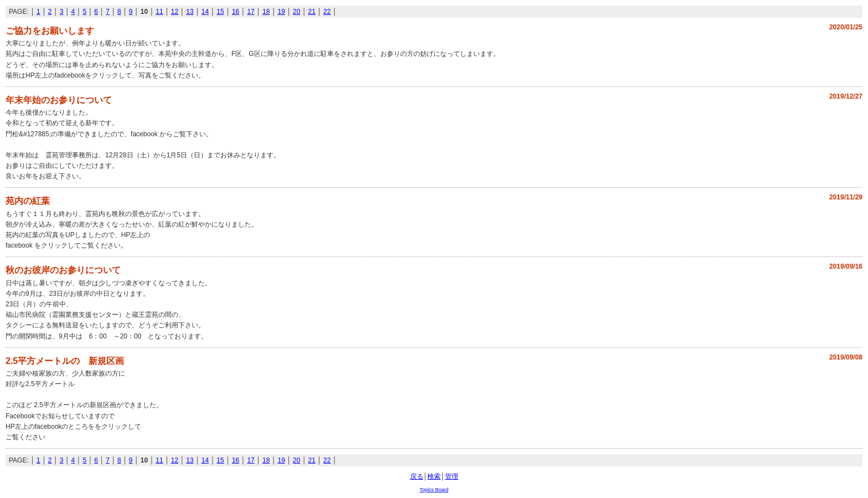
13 (190, 12)
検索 (434, 476)
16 (236, 12)
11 (159, 12)
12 (175, 12)
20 (296, 12)
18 (266, 12)
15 (220, 12)
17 (250, 12)
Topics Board (434, 490)
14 (205, 12)
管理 (452, 476)
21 (312, 12)
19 (281, 12)
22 (327, 12)
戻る (417, 476)
